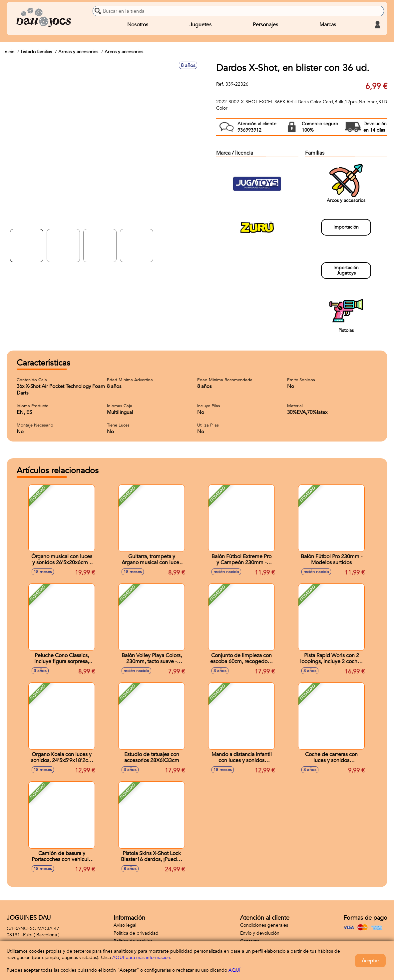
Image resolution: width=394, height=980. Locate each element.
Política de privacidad (136, 933)
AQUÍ (234, 970)
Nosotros (138, 25)
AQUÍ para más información (141, 958)
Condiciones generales (264, 925)
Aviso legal (125, 925)
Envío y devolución (260, 933)
